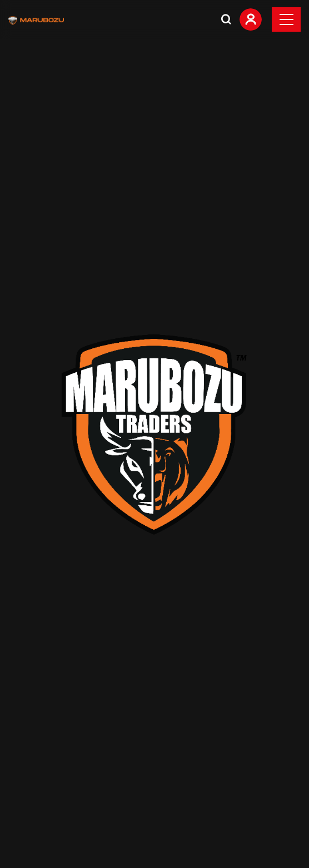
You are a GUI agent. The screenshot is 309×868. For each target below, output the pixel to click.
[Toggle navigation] (286, 19)
